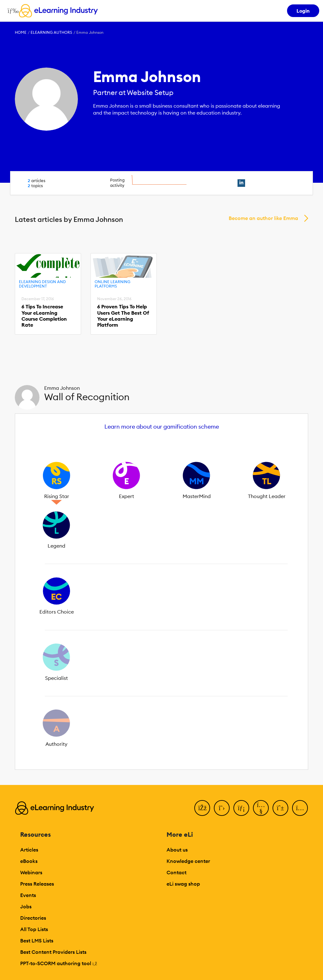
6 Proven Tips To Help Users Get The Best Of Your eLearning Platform (123, 316)
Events (28, 895)
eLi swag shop (183, 884)
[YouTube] (261, 808)
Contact (176, 872)
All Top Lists (34, 929)
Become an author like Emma (263, 218)
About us (177, 850)
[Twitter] (222, 808)
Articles (29, 850)
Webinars (31, 872)
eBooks (29, 861)
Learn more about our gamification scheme (162, 427)
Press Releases (37, 884)
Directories (33, 918)
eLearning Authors (51, 32)
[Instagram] (300, 808)
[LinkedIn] (241, 808)
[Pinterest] (280, 808)
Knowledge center (188, 861)
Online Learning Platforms (112, 284)
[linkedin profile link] (241, 183)
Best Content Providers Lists (53, 952)
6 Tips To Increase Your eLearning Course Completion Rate (44, 316)
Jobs (26, 906)
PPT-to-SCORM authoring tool (59, 963)
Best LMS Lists (37, 941)
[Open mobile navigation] (12, 11)
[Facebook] (202, 808)
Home (21, 32)
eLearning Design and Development (42, 284)
